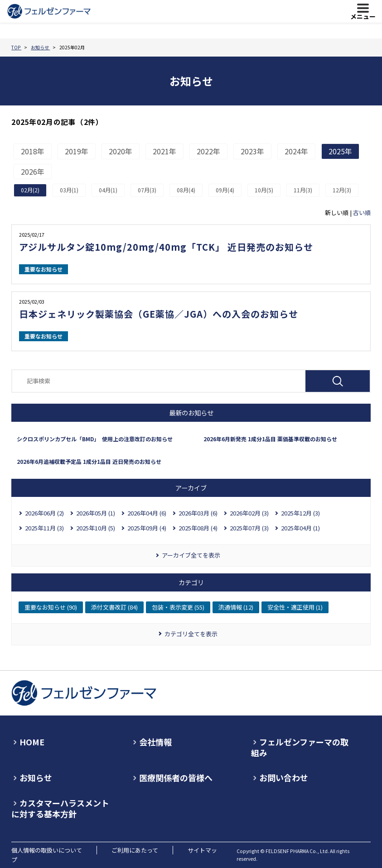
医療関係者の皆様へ (176, 777)
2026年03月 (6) (198, 513)
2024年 (296, 151)
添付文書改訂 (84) (114, 607)
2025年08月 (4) (198, 528)
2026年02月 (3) (249, 513)
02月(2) (30, 190)
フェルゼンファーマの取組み (300, 747)
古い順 (362, 212)
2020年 (121, 151)
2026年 (33, 172)
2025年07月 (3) (249, 528)
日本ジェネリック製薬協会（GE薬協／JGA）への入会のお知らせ (159, 314)
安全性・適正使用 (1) (295, 607)
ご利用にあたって (135, 850)
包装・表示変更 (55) (178, 607)
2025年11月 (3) (44, 528)
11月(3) (303, 190)
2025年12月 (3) (300, 513)
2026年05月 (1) (96, 513)
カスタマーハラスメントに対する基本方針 (60, 808)
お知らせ (36, 777)
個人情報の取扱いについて (47, 850)
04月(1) (108, 190)
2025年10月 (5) (96, 528)
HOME (32, 742)
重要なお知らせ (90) (51, 607)
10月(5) (264, 190)
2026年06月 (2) (44, 513)
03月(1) (69, 190)
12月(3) (342, 190)
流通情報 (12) (236, 607)
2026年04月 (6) (147, 513)
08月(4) (186, 190)
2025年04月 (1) (300, 528)
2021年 (164, 151)
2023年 (252, 151)
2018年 (33, 151)
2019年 (77, 151)
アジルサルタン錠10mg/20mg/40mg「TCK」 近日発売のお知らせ (166, 247)
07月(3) (147, 190)
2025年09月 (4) (147, 528)
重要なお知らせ (44, 269)
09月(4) (225, 190)
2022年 (208, 151)
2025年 (340, 151)
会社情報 (155, 742)
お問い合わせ (284, 777)
